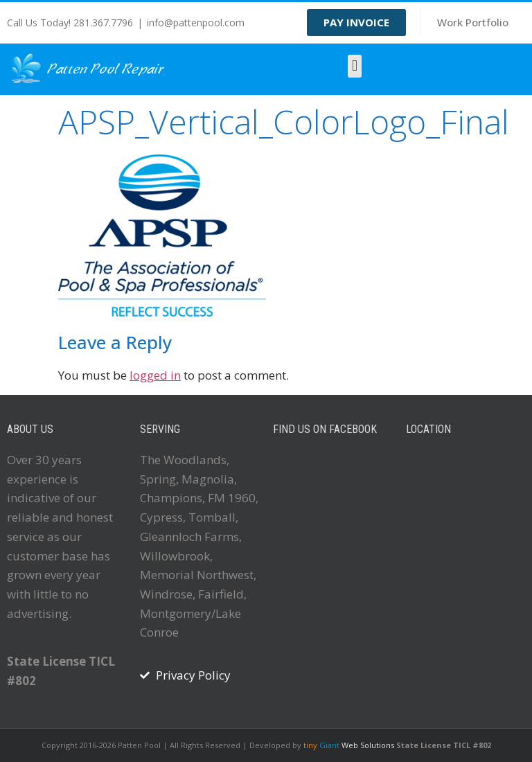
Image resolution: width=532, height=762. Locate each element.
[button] (354, 66)
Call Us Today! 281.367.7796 (70, 23)
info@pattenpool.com (196, 23)
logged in (155, 375)
